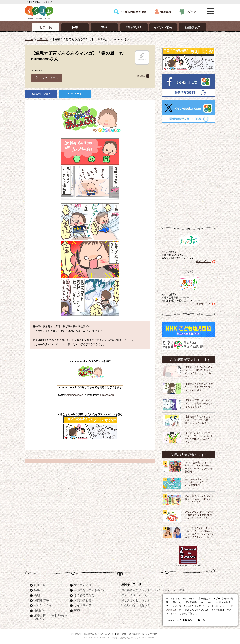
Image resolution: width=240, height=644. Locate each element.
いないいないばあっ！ (136, 604)
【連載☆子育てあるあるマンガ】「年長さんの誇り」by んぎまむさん (199, 403)
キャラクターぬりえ (134, 594)
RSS (77, 610)
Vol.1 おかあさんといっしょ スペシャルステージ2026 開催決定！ (198, 482)
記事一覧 (42, 39)
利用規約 (76, 633)
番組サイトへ (204, 261)
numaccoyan (107, 395)
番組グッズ (41, 610)
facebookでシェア (41, 94)
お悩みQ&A (42, 599)
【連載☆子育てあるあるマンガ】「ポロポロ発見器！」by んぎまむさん (199, 419)
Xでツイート (75, 94)
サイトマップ (83, 604)
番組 (37, 594)
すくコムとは (83, 584)
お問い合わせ (83, 599)
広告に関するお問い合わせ (143, 633)
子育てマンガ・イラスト (47, 78)
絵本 (182, 589)
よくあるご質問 (84, 594)
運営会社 (122, 633)
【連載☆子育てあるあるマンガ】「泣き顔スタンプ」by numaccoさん (199, 386)
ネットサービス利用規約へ (181, 620)
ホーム (29, 39)
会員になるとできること (90, 589)
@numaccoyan (75, 395)
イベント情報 (43, 604)
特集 (37, 589)
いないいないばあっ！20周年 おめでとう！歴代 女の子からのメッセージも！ (199, 514)
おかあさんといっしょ (136, 599)
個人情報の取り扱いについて (99, 633)
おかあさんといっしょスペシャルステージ (148, 589)
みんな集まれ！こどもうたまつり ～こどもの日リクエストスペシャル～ (199, 498)
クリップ (142, 57)
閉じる (201, 620)
